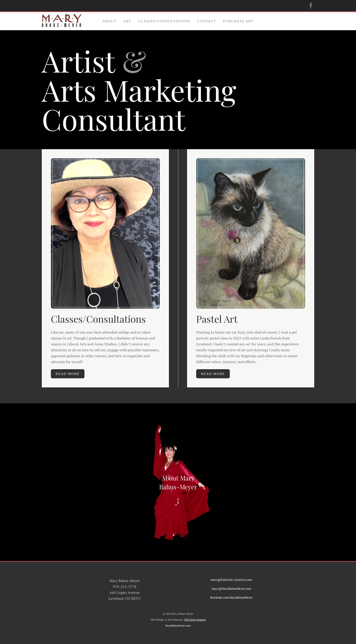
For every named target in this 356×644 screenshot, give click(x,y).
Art (127, 21)
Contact (207, 21)
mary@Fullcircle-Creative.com (231, 580)
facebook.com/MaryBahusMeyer (231, 597)
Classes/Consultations (164, 21)
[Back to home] (62, 21)
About (109, 21)
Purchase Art (238, 21)
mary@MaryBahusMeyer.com (231, 589)
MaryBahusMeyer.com (178, 626)
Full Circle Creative (195, 620)
